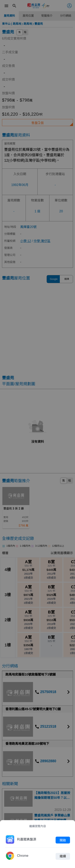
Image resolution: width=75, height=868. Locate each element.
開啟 (63, 840)
